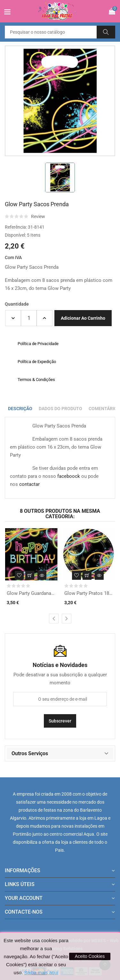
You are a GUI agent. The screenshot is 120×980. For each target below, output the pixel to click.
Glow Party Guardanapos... (31, 593)
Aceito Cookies (90, 956)
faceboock (69, 476)
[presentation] (54, 619)
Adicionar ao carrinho (83, 318)
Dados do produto (60, 409)
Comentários (104, 409)
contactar (29, 484)
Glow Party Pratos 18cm (89, 593)
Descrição (20, 409)
